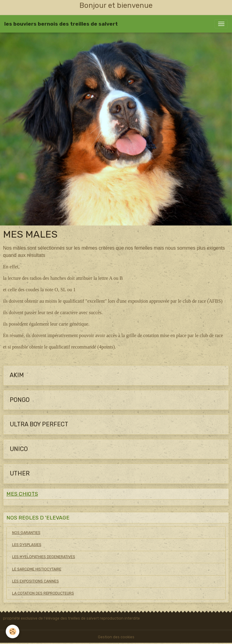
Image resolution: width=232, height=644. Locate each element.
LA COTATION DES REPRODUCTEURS (43, 593)
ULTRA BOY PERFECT (39, 424)
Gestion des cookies (116, 637)
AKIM (17, 375)
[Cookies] (13, 631)
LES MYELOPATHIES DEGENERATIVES (44, 557)
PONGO (20, 400)
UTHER (20, 474)
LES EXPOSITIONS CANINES (35, 581)
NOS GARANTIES (26, 533)
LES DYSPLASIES (27, 545)
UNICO (19, 449)
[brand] (61, 24)
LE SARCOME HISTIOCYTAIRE (37, 569)
